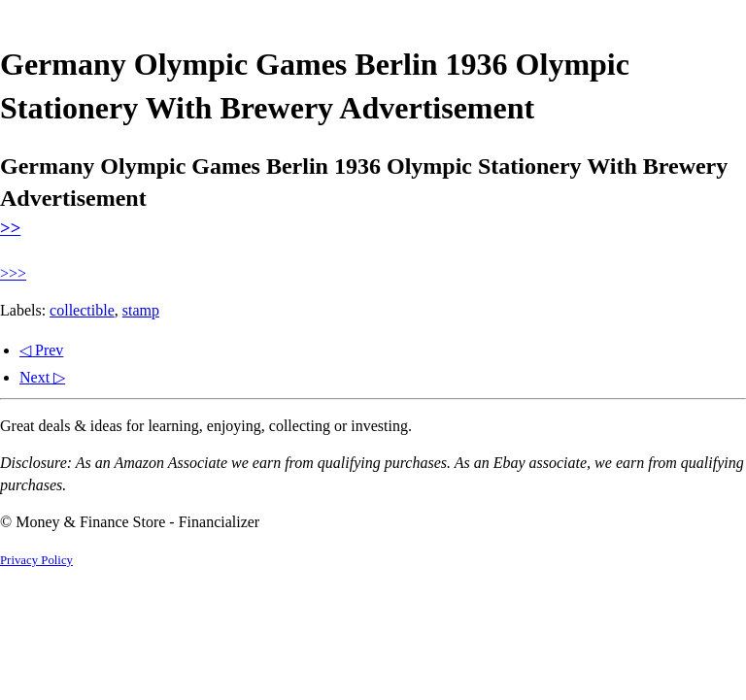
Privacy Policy (36, 560)
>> (10, 228)
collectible (82, 310)
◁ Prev (41, 350)
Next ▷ (42, 377)
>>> (13, 273)
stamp (141, 310)
